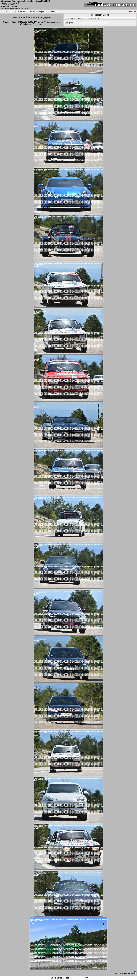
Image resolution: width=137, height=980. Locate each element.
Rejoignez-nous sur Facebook (126, 973)
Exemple (40, 12)
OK (87, 978)
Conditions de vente (9, 12)
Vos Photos (31, 12)
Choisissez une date (100, 15)
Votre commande (52, 12)
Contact (22, 12)
